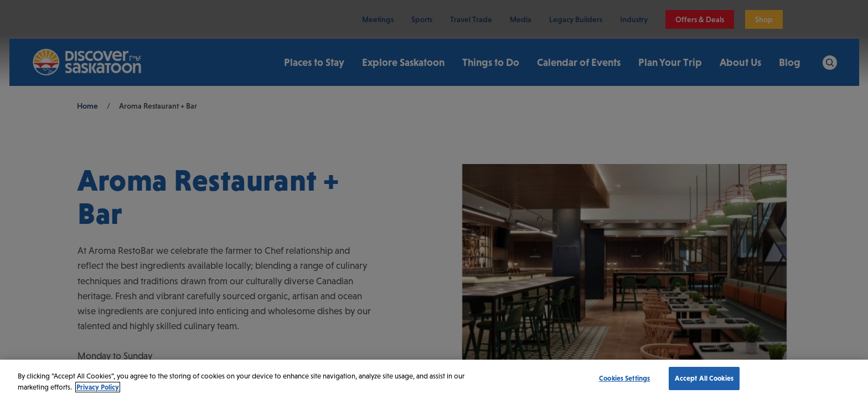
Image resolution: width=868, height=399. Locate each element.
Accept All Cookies (704, 378)
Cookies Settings (624, 378)
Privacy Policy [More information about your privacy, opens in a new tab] (98, 387)
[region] (434, 379)
